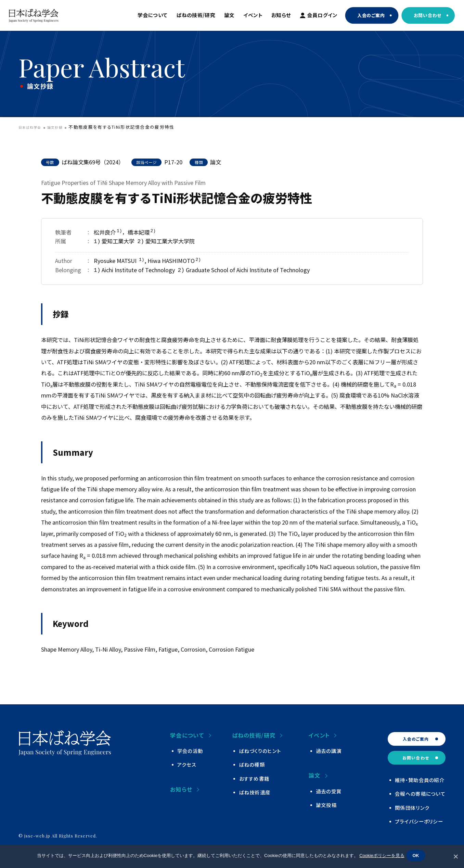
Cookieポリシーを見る (380, 857)
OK (417, 857)
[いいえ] (455, 856)
